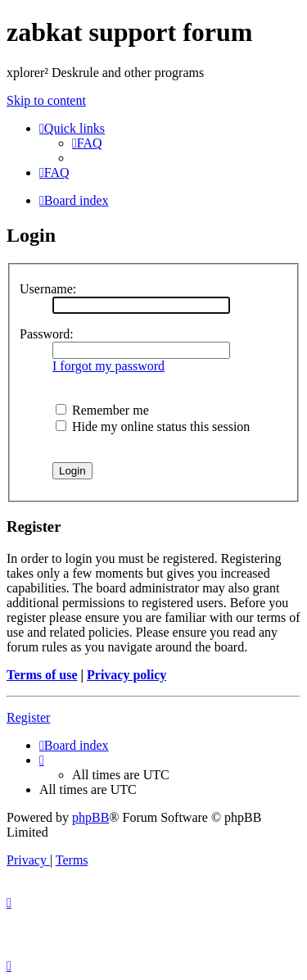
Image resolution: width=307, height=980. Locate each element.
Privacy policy (126, 675)
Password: (47, 334)
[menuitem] (87, 143)
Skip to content (46, 100)
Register (28, 717)
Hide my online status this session (153, 426)
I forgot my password (108, 366)
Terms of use (42, 675)
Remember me (102, 410)
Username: (48, 289)
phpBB (90, 817)
